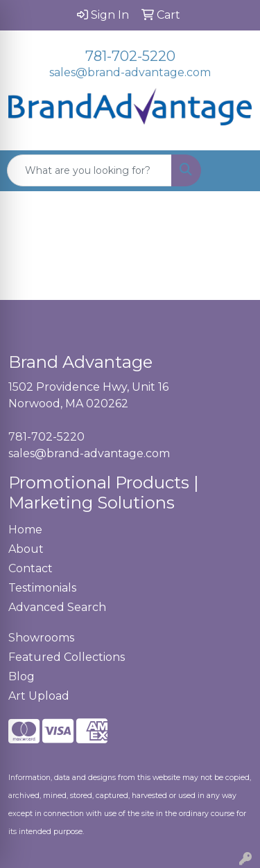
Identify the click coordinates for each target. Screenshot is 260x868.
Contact (31, 568)
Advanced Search (57, 607)
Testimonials (42, 588)
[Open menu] (232, 170)
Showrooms (41, 638)
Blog (21, 676)
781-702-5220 (130, 56)
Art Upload (39, 696)
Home (25, 530)
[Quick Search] (89, 170)
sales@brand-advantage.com (130, 72)
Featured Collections (67, 657)
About (26, 549)
